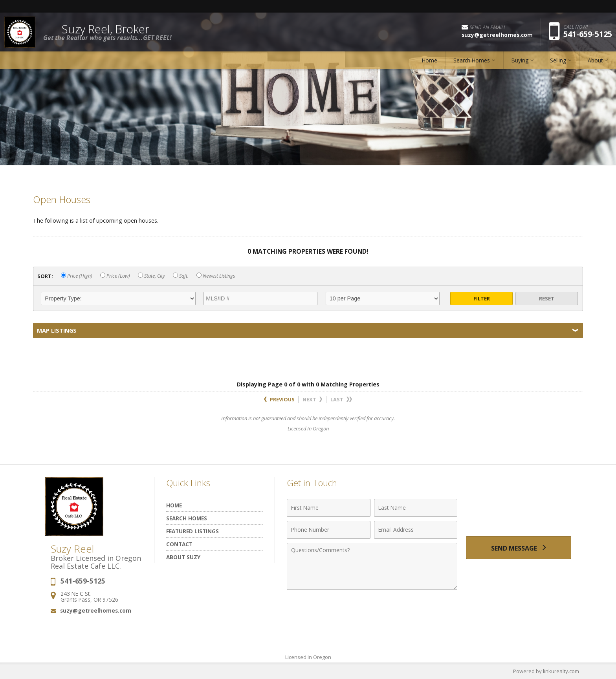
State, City (151, 276)
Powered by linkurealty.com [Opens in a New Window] (546, 671)
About (595, 61)
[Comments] (372, 566)
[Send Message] (519, 548)
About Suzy (183, 557)
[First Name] (329, 508)
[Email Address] (416, 530)
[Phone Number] (329, 530)
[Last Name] (416, 508)
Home (430, 61)
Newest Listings (216, 276)
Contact (179, 544)
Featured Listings (192, 531)
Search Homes (472, 61)
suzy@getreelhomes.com (96, 610)
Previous (279, 399)
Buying (520, 61)
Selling (558, 61)
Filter (482, 298)
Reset (547, 298)
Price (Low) (115, 276)
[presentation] (519, 512)
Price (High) (77, 276)
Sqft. (181, 276)
